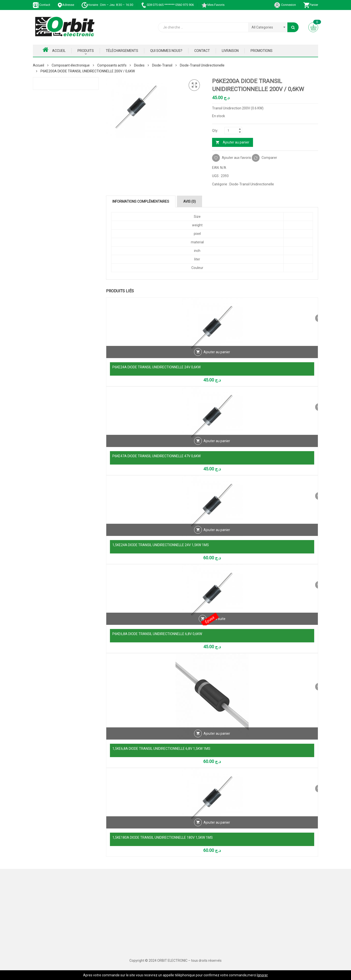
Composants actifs (112, 65)
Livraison (230, 51)
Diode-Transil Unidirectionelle (202, 65)
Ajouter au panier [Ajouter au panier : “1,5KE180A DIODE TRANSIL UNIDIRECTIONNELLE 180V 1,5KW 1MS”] (217, 828)
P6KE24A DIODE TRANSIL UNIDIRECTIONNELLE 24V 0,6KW (156, 367)
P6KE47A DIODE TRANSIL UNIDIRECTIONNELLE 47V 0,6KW (156, 456)
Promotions (262, 51)
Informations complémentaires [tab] (141, 201)
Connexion (285, 5)
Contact (42, 5)
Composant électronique (71, 65)
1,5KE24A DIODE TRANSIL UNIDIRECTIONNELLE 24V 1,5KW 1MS (161, 545)
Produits (86, 51)
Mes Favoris (213, 5)
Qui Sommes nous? (166, 51)
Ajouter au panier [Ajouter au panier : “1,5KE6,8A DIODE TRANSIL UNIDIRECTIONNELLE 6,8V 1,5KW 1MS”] (217, 739)
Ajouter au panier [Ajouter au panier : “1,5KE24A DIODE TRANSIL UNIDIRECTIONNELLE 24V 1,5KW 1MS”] (217, 535)
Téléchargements (122, 51)
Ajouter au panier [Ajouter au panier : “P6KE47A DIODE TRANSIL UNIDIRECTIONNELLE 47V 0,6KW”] (217, 446)
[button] (194, 85)
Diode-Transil (162, 65)
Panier (311, 5)
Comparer (269, 158)
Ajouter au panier (236, 142)
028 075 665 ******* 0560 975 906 (167, 5)
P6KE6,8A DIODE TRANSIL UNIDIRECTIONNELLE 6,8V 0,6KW (157, 634)
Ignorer (262, 975)
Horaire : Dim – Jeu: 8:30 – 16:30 (107, 5)
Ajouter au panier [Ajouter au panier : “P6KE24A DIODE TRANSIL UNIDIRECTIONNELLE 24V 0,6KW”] (217, 357)
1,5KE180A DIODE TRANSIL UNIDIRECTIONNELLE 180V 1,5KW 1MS (163, 837)
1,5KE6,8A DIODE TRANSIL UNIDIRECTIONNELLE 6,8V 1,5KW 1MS (161, 749)
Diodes (139, 65)
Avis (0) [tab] (190, 201)
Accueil (54, 50)
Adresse (66, 5)
